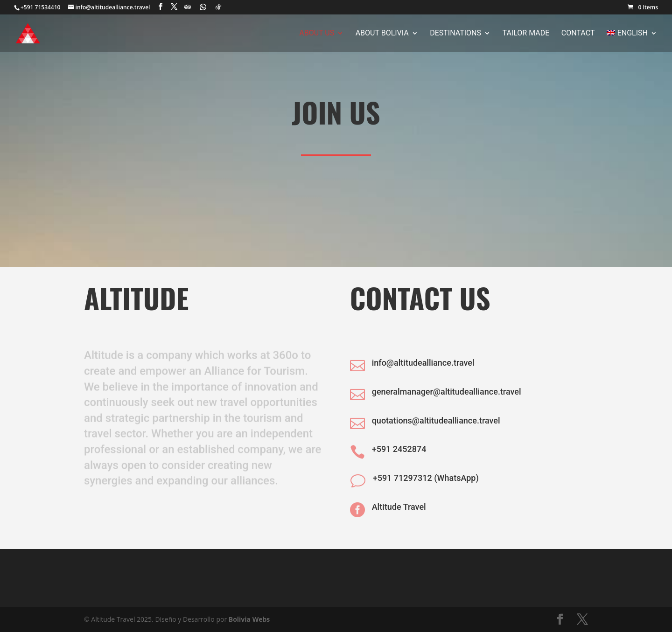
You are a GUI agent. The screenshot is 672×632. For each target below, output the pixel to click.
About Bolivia (382, 34)
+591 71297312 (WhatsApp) (426, 478)
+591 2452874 (399, 449)
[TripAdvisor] (188, 7)
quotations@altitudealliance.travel (436, 420)
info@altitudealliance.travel (423, 363)
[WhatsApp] (203, 7)
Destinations (455, 34)
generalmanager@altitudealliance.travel (447, 392)
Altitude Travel (399, 507)
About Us (317, 34)
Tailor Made (526, 34)
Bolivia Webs (249, 619)
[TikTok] (218, 7)
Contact (578, 34)
